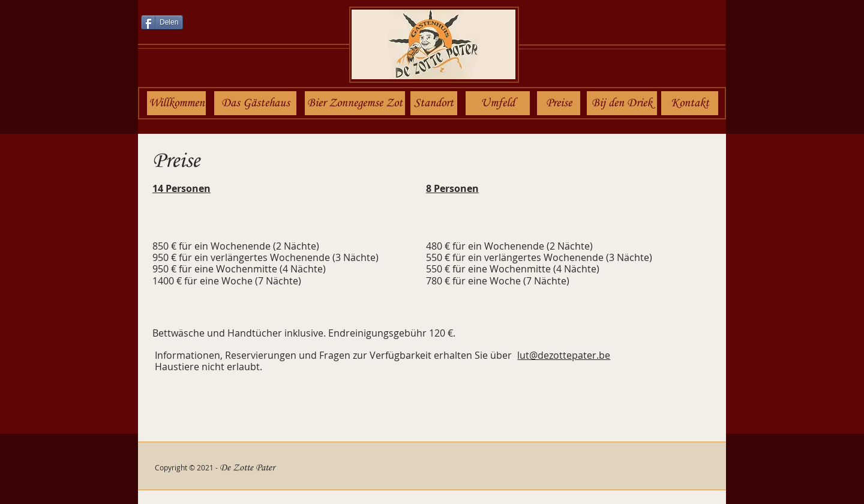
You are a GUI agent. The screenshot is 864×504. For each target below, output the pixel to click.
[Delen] (162, 22)
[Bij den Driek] (622, 103)
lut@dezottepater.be (564, 355)
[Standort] (434, 103)
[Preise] (559, 103)
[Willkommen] (176, 103)
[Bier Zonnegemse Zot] (355, 103)
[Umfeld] (498, 103)
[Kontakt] (690, 103)
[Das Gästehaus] (255, 103)
